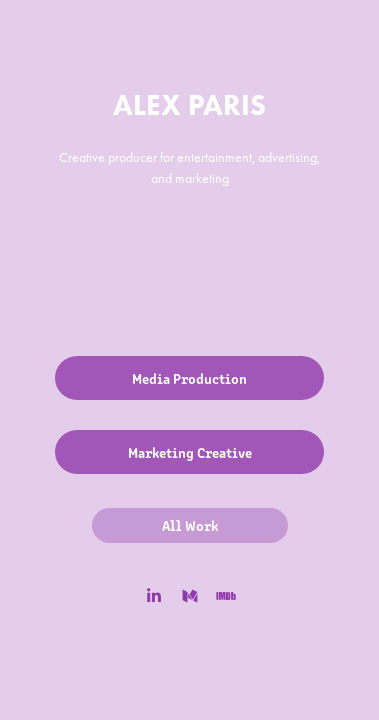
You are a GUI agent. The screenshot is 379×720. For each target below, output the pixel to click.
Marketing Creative (190, 452)
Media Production (189, 378)
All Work (190, 525)
